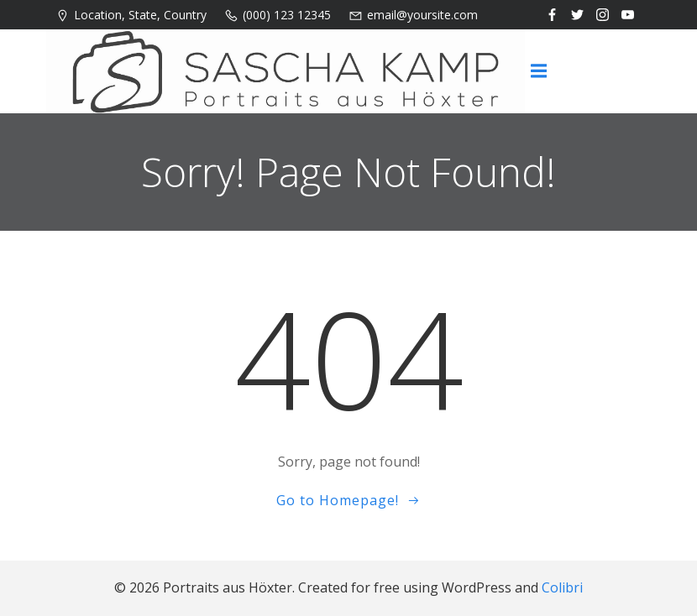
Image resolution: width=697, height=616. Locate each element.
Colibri (562, 587)
